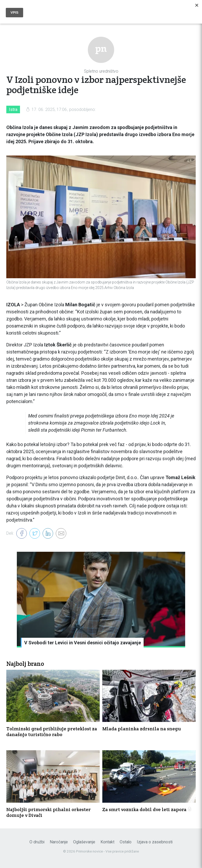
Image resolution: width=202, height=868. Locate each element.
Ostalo (126, 842)
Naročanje (59, 842)
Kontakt (107, 842)
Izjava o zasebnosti (155, 842)
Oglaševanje (84, 842)
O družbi (37, 842)
